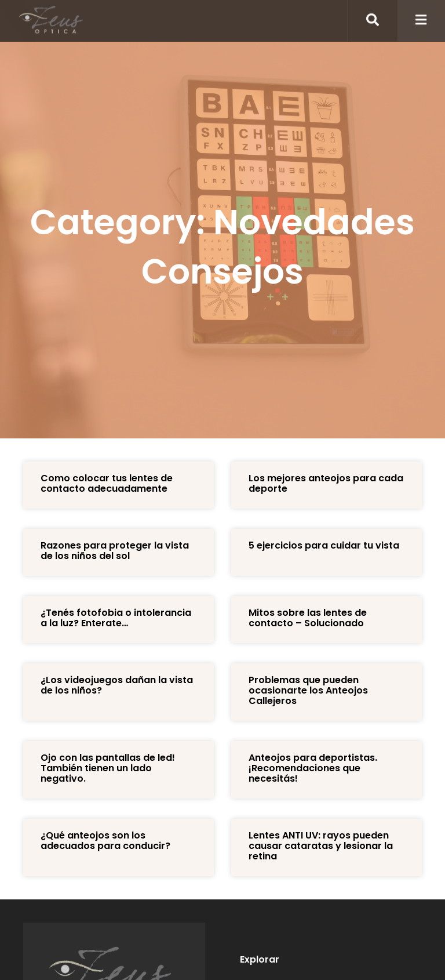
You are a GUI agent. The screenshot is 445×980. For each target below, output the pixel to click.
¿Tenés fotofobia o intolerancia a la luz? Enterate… (116, 618)
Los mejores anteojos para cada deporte (326, 483)
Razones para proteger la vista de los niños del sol (115, 551)
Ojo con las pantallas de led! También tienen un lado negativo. (108, 768)
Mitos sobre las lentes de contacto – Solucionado (308, 618)
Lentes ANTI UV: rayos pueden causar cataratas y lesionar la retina (321, 846)
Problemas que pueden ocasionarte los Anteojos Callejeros (308, 690)
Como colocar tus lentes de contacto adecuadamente (107, 483)
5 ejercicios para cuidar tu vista (324, 545)
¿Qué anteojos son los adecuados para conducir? (105, 841)
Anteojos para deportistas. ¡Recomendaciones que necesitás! (313, 768)
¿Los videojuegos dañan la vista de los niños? (117, 685)
